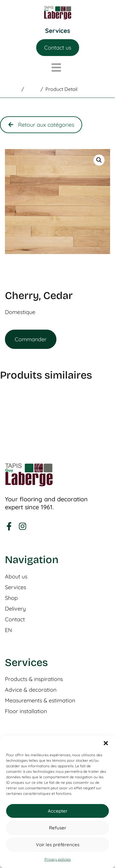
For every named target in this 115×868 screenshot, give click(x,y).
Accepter (58, 811)
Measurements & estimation (40, 701)
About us (16, 577)
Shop (11, 598)
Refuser (58, 828)
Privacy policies (58, 859)
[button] (106, 743)
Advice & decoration (31, 690)
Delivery (15, 609)
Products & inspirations (34, 679)
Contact (15, 619)
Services (15, 587)
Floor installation (26, 711)
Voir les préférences (58, 845)
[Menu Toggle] (58, 31)
